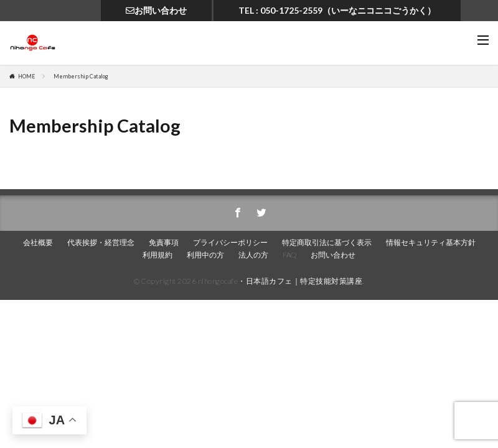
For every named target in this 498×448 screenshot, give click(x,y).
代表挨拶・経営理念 (101, 242)
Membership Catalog (81, 76)
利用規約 (157, 255)
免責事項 (164, 242)
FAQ (289, 255)
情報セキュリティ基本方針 (431, 242)
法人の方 (253, 255)
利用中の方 (205, 255)
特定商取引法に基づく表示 (327, 242)
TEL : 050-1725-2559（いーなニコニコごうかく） (337, 10)
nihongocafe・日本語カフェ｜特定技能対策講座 (280, 281)
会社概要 (38, 242)
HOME (26, 76)
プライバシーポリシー (230, 242)
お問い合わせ (156, 10)
